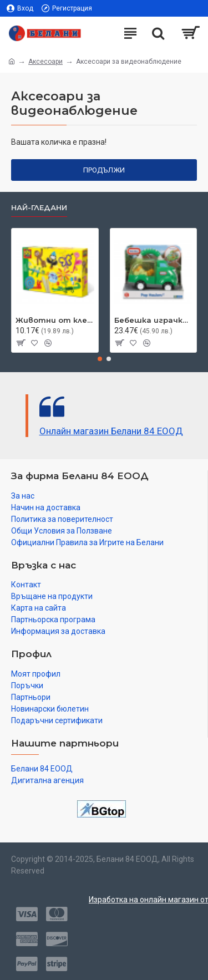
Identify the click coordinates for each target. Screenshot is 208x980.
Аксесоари (45, 62)
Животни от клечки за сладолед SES (55, 320)
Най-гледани (39, 207)
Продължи (104, 170)
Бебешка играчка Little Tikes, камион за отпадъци (154, 320)
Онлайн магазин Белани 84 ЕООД (111, 431)
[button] (100, 359)
